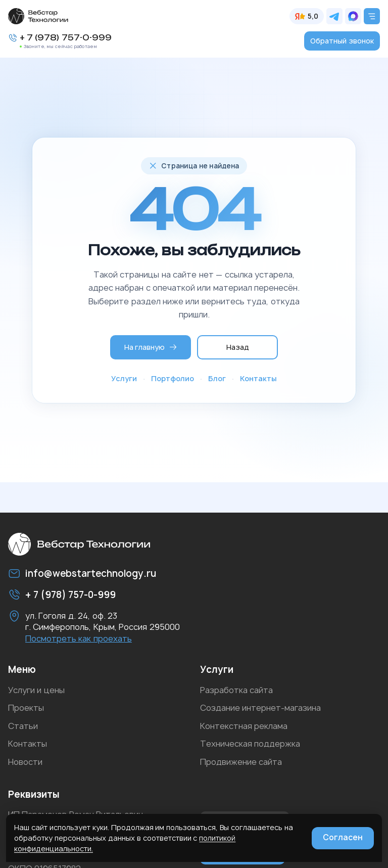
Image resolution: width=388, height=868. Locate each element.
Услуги (124, 378)
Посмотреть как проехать (79, 638)
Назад (238, 347)
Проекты (26, 708)
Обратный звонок (342, 41)
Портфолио (173, 378)
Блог (217, 378)
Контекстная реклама (244, 726)
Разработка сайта (236, 690)
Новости (25, 762)
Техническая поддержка (250, 744)
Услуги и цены (36, 690)
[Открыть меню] (372, 16)
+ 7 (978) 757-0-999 (66, 38)
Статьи (23, 726)
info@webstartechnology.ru (91, 574)
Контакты (258, 378)
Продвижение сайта (241, 762)
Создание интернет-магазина (260, 708)
